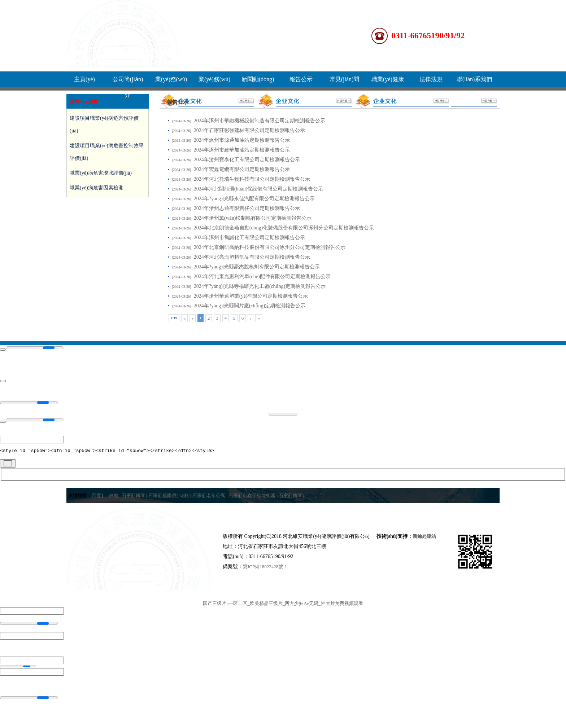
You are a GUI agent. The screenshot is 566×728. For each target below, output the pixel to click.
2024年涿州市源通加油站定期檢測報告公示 (242, 140)
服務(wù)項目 (84, 101)
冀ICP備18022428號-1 (265, 568)
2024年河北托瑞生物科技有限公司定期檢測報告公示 (252, 179)
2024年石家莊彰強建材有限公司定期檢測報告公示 (249, 130)
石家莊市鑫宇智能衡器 (252, 497)
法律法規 (431, 79)
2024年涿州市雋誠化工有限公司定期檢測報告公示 (249, 238)
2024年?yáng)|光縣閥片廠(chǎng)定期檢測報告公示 (250, 306)
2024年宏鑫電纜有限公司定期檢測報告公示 (242, 169)
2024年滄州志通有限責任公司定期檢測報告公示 (247, 208)
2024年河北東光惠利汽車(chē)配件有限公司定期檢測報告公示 (262, 277)
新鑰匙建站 (424, 537)
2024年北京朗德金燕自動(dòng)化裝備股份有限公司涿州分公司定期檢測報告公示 (284, 228)
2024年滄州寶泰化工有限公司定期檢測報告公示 (247, 160)
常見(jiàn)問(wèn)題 (345, 82)
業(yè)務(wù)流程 (214, 82)
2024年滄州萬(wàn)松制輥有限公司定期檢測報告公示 (253, 218)
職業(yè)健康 (388, 79)
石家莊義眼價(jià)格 (169, 497)
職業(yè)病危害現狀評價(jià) (101, 173)
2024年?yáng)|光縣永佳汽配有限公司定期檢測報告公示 (254, 199)
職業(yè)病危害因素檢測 (97, 188)
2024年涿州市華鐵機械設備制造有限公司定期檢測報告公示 (260, 121)
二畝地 (111, 497)
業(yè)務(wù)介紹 (171, 82)
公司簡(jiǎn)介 (128, 82)
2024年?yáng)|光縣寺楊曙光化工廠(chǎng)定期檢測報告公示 (260, 286)
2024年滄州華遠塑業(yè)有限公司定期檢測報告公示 (251, 296)
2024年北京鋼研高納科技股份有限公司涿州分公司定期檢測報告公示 (270, 247)
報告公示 (301, 79)
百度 (96, 497)
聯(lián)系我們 (474, 79)
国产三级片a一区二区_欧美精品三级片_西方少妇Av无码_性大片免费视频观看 (283, 604)
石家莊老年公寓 (209, 497)
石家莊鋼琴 (133, 497)
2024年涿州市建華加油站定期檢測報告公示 (242, 150)
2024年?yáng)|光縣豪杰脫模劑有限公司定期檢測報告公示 (257, 267)
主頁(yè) (84, 79)
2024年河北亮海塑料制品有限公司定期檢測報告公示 (252, 257)
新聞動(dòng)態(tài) (258, 82)
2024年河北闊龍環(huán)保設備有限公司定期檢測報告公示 (259, 189)
